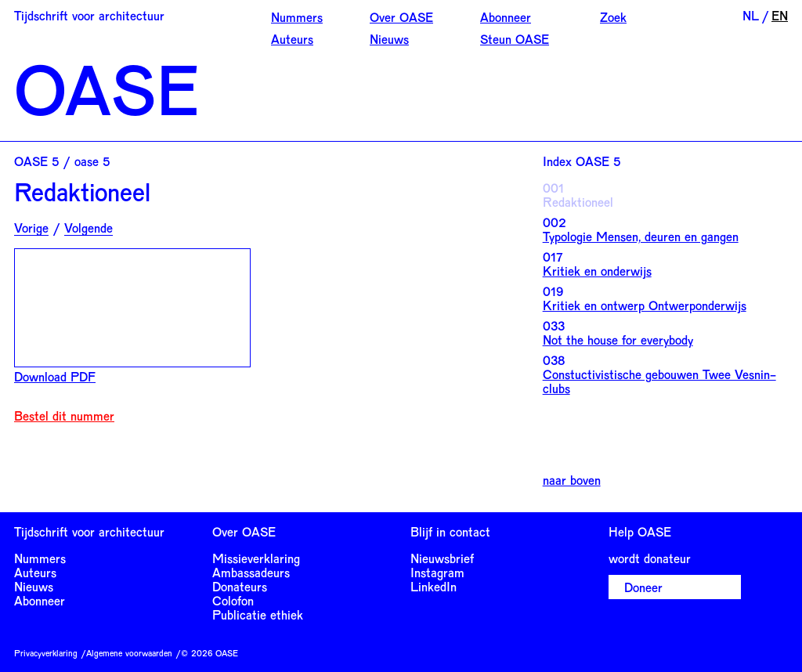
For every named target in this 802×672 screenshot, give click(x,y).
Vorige (31, 228)
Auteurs (292, 39)
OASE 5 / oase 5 (62, 161)
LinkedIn (434, 586)
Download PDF (55, 376)
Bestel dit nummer (64, 416)
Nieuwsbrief (442, 558)
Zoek (613, 17)
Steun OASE (515, 39)
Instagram (437, 572)
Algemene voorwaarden (129, 653)
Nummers (297, 17)
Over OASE (401, 17)
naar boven (572, 480)
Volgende (89, 228)
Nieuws (389, 39)
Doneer (643, 587)
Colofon (233, 600)
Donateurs (240, 586)
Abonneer (506, 17)
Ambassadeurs (251, 572)
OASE (107, 88)
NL (751, 15)
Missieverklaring (256, 558)
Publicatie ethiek (258, 614)
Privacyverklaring (46, 653)
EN (780, 15)
